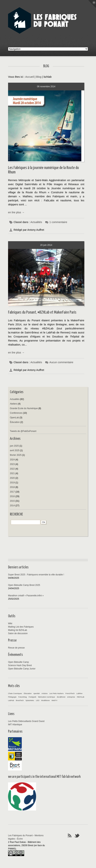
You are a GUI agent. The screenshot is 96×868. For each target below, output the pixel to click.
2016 (12, 496)
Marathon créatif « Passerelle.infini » (26, 596)
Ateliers (14, 404)
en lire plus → (16, 212)
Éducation (15, 422)
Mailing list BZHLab (17, 630)
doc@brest (61, 697)
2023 (12, 464)
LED (38, 700)
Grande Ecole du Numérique (24, 408)
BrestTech (20, 700)
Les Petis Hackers (57, 693)
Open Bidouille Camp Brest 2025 (24, 585)
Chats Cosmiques (15, 693)
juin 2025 (14, 446)
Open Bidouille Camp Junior (22, 669)
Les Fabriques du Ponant (20, 835)
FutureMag (23, 697)
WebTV (54, 700)
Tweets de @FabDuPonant (23, 431)
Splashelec (30, 700)
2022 (12, 469)
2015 (12, 501)
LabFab (11, 700)
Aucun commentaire (61, 362)
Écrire (20, 839)
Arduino (45, 693)
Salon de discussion (18, 633)
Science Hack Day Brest (20, 665)
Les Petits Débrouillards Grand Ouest (26, 721)
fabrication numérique (47, 697)
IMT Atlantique (15, 725)
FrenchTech (70, 693)
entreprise (71, 697)
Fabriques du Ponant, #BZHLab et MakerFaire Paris (42, 312)
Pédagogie (12, 697)
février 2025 (16, 455)
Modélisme (45, 700)
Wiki (10, 623)
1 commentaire (58, 222)
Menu (92, 4)
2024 (12, 460)
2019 (12, 483)
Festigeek (32, 697)
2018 (12, 487)
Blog (39, 77)
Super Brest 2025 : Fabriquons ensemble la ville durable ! (36, 575)
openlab (36, 693)
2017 (12, 492)
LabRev (79, 693)
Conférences (16, 413)
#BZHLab (81, 697)
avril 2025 (15, 450)
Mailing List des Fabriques (21, 627)
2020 (12, 478)
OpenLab (14, 418)
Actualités (36, 222)
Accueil (30, 77)
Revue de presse (16, 648)
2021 (12, 473)
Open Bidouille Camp (18, 662)
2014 (12, 506)
